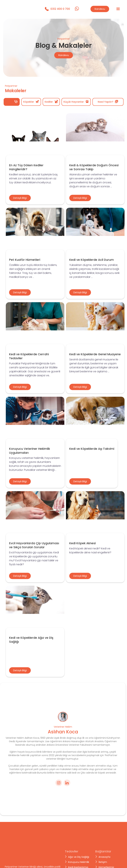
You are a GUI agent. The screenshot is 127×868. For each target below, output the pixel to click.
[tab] (12, 102)
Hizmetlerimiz (106, 851)
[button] (118, 9)
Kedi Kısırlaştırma (78, 851)
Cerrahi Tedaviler (78, 856)
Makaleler (104, 856)
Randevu (100, 9)
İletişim (103, 845)
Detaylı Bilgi (20, 198)
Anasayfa (104, 840)
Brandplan (28, 865)
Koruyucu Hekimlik (79, 845)
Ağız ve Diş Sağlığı (79, 840)
